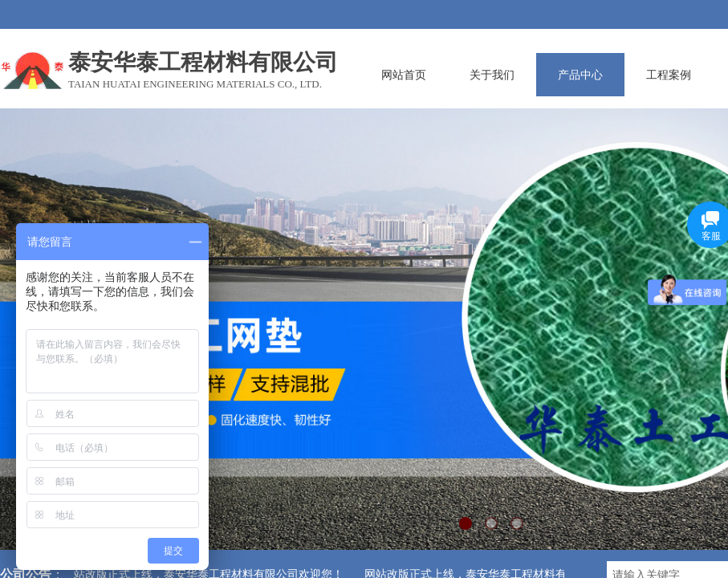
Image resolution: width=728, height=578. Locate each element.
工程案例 (669, 75)
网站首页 (404, 75)
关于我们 (492, 75)
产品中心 (580, 75)
